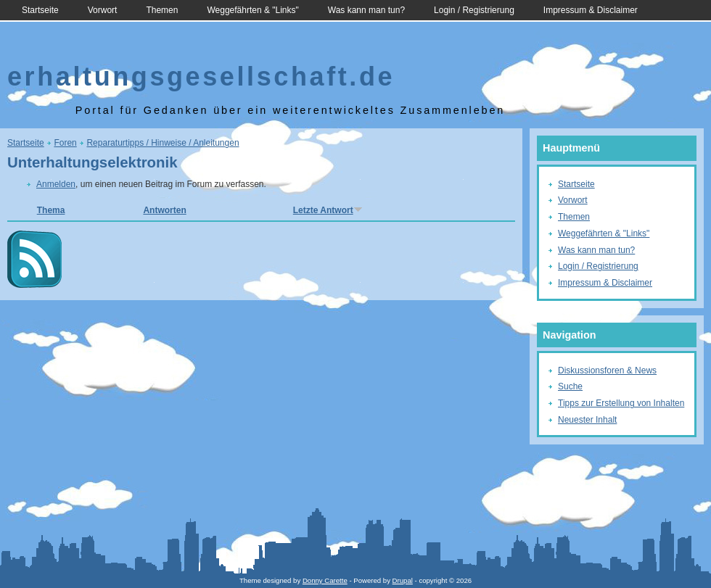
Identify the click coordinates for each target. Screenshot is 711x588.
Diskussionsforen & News (607, 370)
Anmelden (56, 184)
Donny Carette (325, 580)
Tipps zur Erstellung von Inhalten (621, 403)
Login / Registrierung (474, 10)
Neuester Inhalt (587, 420)
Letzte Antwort (328, 210)
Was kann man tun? (366, 10)
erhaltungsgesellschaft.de (201, 76)
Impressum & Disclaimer (591, 10)
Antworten (164, 210)
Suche (570, 386)
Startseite (40, 10)
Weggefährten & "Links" (252, 10)
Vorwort (103, 10)
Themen (162, 10)
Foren (65, 143)
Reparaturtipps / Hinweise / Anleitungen (163, 143)
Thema (51, 210)
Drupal (403, 580)
